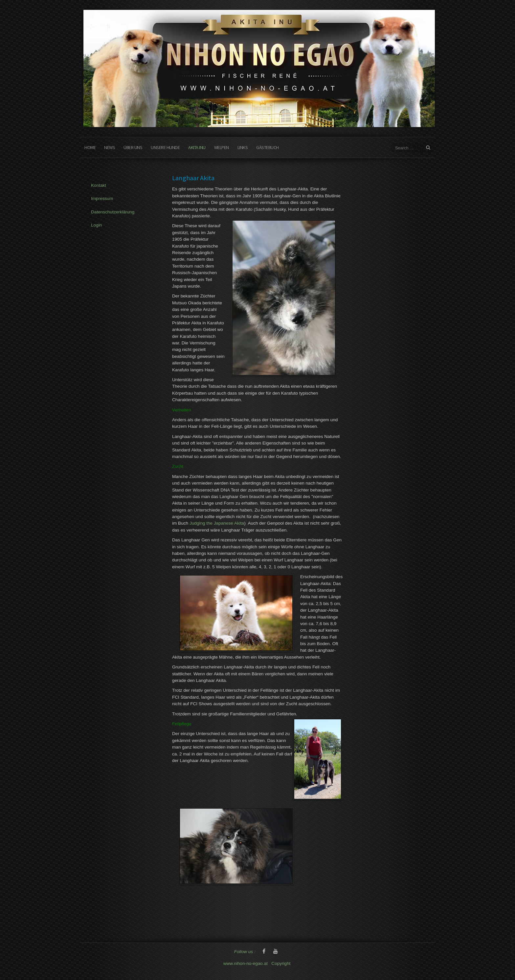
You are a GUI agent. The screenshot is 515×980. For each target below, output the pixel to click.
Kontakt (99, 185)
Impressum (102, 198)
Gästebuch (268, 147)
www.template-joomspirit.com (512, 955)
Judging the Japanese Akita (217, 523)
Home (90, 147)
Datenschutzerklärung (113, 212)
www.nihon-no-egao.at (246, 963)
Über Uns (133, 147)
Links (243, 147)
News (110, 147)
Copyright (281, 963)
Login (96, 225)
